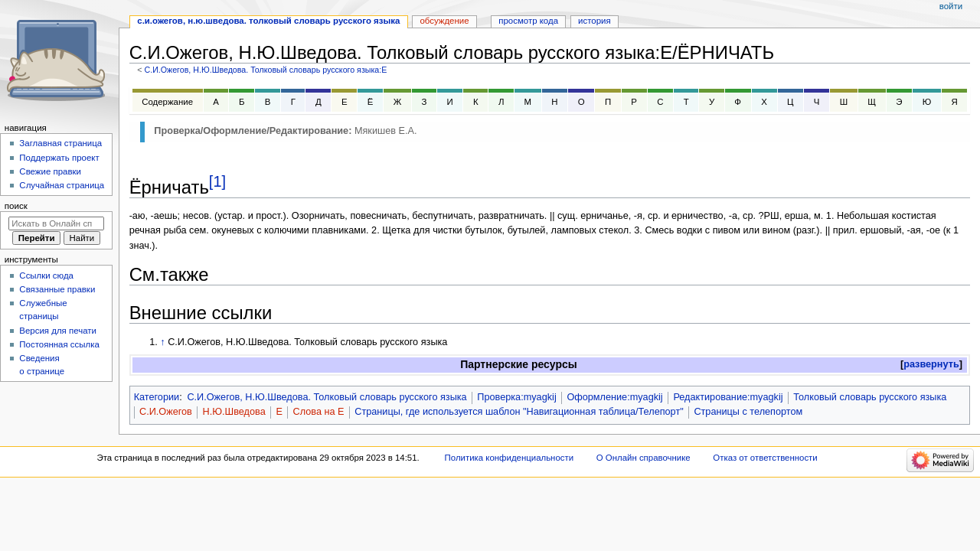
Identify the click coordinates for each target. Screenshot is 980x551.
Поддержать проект (59, 158)
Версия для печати (58, 331)
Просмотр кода (528, 21)
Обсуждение (444, 21)
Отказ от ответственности (765, 458)
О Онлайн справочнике (644, 458)
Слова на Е (319, 412)
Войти (951, 6)
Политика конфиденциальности (510, 458)
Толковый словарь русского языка (870, 397)
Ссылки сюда (46, 275)
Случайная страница (62, 185)
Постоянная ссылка (59, 344)
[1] (217, 181)
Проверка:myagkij (516, 397)
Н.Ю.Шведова (234, 412)
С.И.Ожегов (166, 412)
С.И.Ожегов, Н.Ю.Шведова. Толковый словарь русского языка (327, 397)
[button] (931, 365)
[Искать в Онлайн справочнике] (56, 223)
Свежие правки (50, 171)
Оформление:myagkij (614, 397)
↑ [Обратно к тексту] (162, 342)
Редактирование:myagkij (728, 397)
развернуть (931, 364)
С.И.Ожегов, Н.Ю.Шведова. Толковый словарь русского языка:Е (265, 70)
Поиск (16, 206)
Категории (157, 397)
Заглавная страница (60, 143)
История (595, 21)
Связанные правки (57, 289)
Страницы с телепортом (748, 412)
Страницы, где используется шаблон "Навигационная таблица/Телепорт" (519, 412)
